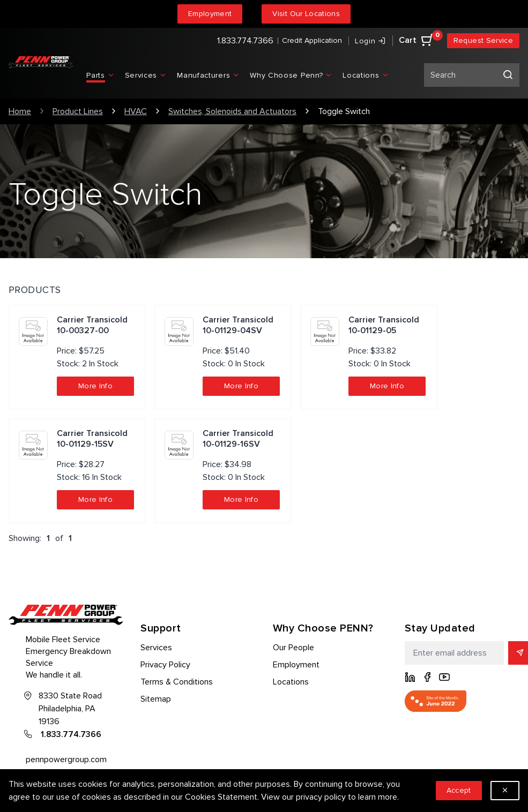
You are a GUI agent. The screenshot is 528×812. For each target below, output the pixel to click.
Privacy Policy (165, 665)
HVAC (136, 111)
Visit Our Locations (306, 14)
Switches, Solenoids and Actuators (232, 111)
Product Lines (78, 111)
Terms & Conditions (177, 682)
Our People (293, 648)
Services (156, 648)
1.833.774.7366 (245, 41)
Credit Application (312, 40)
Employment (210, 14)
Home (20, 111)
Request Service (483, 40)
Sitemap (156, 699)
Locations (291, 682)
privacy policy (321, 797)
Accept (459, 790)
